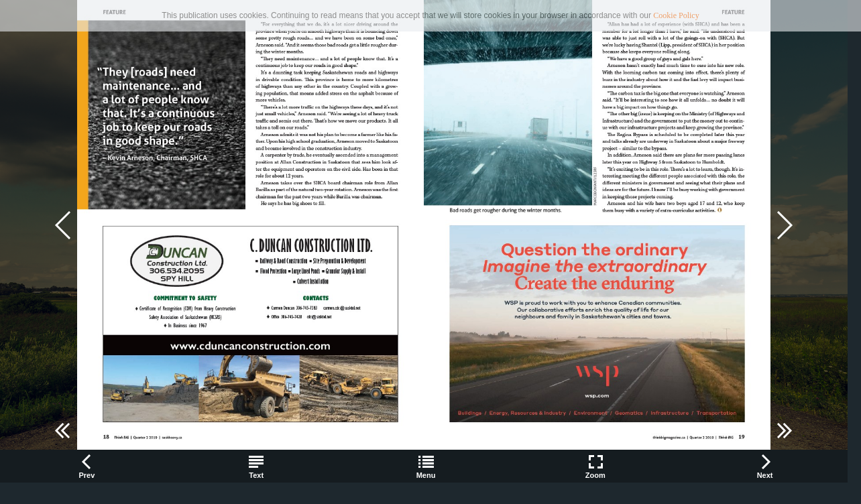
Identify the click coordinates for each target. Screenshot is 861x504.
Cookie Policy (676, 15)
